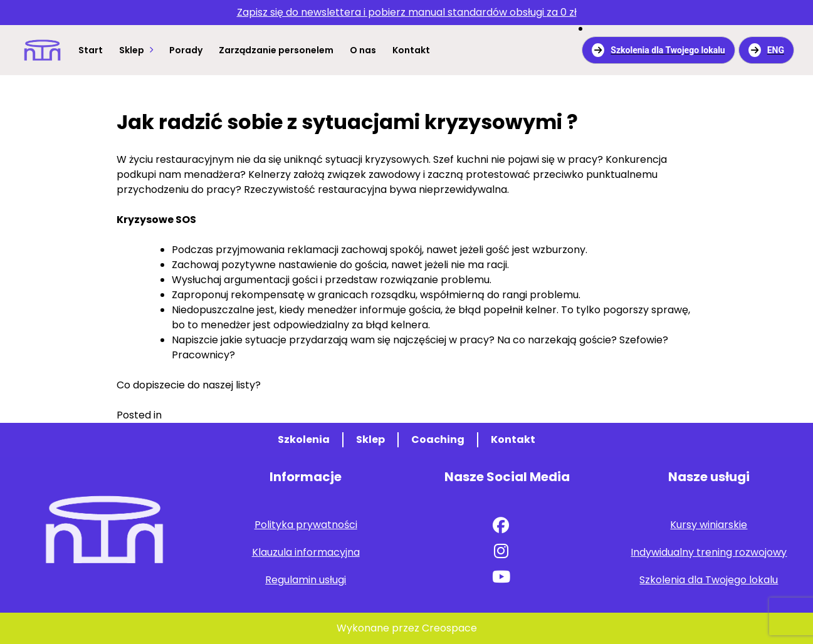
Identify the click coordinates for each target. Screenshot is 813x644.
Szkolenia (304, 439)
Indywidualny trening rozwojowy (709, 552)
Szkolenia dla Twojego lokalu (658, 50)
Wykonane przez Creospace (407, 628)
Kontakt (411, 50)
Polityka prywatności (306, 525)
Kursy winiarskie (709, 525)
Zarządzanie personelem (276, 50)
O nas (363, 50)
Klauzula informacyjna (306, 552)
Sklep (132, 50)
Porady (186, 50)
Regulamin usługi (306, 580)
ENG (766, 50)
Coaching (438, 439)
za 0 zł (407, 12)
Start (91, 50)
